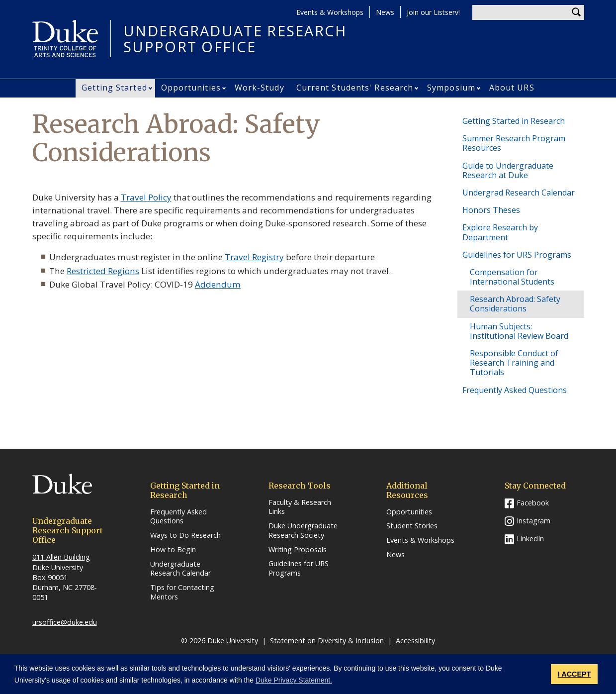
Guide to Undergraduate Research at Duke (508, 170)
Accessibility (415, 641)
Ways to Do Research (185, 535)
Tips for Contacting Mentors (182, 592)
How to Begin (173, 550)
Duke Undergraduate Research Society (303, 531)
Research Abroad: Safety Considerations (515, 304)
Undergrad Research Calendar (519, 193)
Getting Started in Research (514, 121)
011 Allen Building (61, 557)
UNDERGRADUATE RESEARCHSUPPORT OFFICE (235, 39)
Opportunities (191, 88)
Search (577, 12)
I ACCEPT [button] (574, 674)
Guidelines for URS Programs (517, 255)
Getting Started (114, 88)
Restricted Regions (103, 271)
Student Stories (412, 526)
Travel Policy (146, 197)
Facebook (533, 503)
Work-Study (260, 88)
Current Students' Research (355, 88)
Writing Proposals (298, 550)
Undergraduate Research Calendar (180, 569)
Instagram (533, 521)
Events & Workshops (330, 12)
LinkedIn (530, 539)
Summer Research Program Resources (514, 143)
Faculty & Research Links (300, 507)
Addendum (218, 284)
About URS (512, 88)
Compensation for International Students (512, 277)
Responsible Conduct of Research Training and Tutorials (514, 363)
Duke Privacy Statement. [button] (294, 680)
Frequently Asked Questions (515, 390)
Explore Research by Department (500, 232)
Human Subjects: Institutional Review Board (519, 331)
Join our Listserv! (433, 12)
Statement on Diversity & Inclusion (327, 641)
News (385, 12)
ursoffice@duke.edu (65, 622)
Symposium (451, 88)
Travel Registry (254, 257)
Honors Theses (491, 210)
